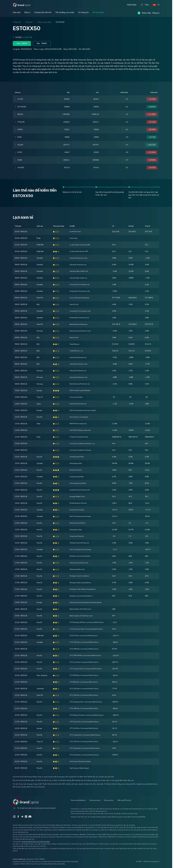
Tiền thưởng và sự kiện (65, 12)
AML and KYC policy (124, 800)
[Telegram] (22, 817)
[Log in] (139, 13)
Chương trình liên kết (43, 12)
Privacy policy (109, 800)
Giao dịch (17, 12)
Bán (42, 43)
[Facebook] (18, 817)
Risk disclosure (95, 800)
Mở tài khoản (98, 12)
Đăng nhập (146, 13)
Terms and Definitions (78, 800)
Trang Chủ (17, 22)
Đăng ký (156, 13)
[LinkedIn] (26, 817)
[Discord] (30, 817)
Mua (22, 43)
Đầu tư (27, 12)
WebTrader (132, 5)
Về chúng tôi (83, 12)
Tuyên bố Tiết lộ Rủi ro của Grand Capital (36, 842)
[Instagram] (14, 817)
